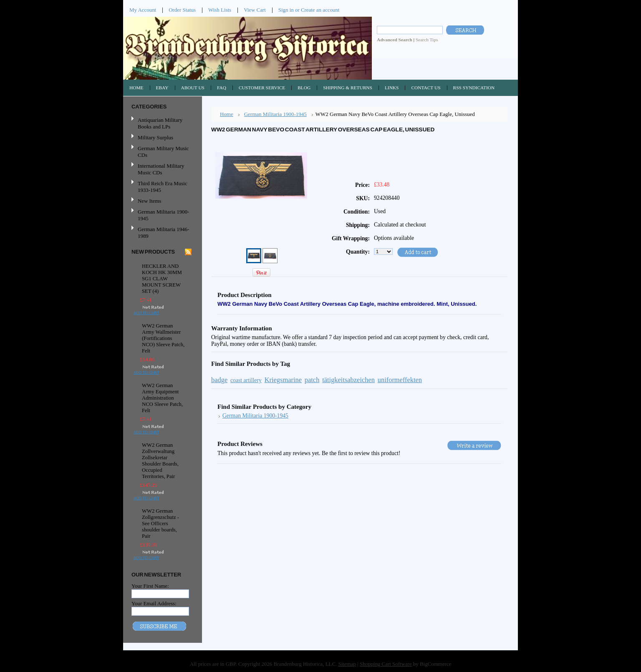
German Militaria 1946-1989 (163, 233)
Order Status (182, 10)
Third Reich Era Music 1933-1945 (163, 187)
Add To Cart (146, 313)
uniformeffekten (400, 380)
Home (227, 114)
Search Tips (427, 40)
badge (219, 380)
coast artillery (246, 380)
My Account (143, 10)
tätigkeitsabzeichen (348, 380)
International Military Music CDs (161, 169)
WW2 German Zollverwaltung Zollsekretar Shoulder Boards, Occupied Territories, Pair (160, 461)
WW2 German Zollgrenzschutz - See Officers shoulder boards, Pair (160, 524)
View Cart (255, 10)
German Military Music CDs (162, 152)
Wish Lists (220, 10)
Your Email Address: (154, 603)
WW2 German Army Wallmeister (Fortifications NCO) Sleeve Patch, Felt (163, 338)
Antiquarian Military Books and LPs (160, 123)
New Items (149, 201)
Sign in (286, 10)
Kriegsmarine (283, 380)
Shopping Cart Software (386, 664)
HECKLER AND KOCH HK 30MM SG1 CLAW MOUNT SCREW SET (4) (162, 279)
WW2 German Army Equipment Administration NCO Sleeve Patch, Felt (162, 398)
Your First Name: (150, 586)
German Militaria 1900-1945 (162, 215)
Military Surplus (155, 137)
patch (312, 380)
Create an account (320, 10)
